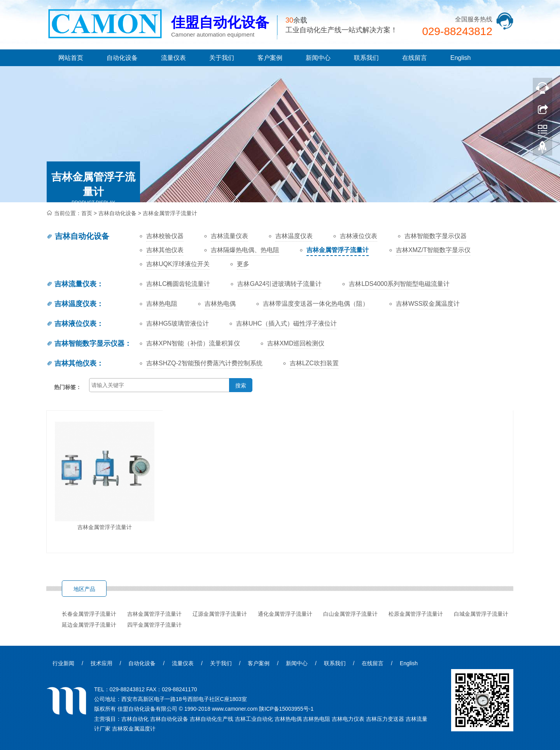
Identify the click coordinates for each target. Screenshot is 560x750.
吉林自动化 (135, 719)
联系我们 (366, 58)
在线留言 (415, 58)
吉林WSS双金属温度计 (428, 304)
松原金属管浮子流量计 (416, 614)
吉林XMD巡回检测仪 (296, 343)
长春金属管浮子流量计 (89, 614)
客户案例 (270, 58)
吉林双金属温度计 (134, 729)
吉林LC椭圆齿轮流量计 (178, 284)
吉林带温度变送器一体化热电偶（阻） (316, 304)
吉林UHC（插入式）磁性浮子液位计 (286, 323)
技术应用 (101, 663)
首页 (87, 213)
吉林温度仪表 (71, 304)
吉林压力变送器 (385, 719)
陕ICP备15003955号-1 (286, 709)
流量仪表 (173, 58)
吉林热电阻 (162, 304)
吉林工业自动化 (254, 719)
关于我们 (222, 58)
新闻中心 (318, 58)
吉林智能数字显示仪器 (85, 343)
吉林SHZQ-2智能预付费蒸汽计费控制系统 (204, 363)
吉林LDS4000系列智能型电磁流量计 (399, 284)
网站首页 (71, 58)
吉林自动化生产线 (212, 719)
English (460, 58)
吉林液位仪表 (71, 324)
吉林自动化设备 (117, 213)
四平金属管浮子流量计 (154, 625)
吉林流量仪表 (71, 284)
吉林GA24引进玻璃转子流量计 (279, 284)
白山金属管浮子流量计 (350, 614)
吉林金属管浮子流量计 (170, 213)
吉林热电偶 (220, 304)
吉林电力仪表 (348, 719)
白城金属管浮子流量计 (481, 614)
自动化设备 (122, 58)
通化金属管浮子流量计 (285, 614)
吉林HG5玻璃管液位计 (178, 323)
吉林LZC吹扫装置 (314, 363)
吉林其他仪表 (71, 363)
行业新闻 (63, 663)
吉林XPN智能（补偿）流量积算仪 (193, 343)
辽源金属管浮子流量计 (220, 614)
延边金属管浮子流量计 (89, 625)
